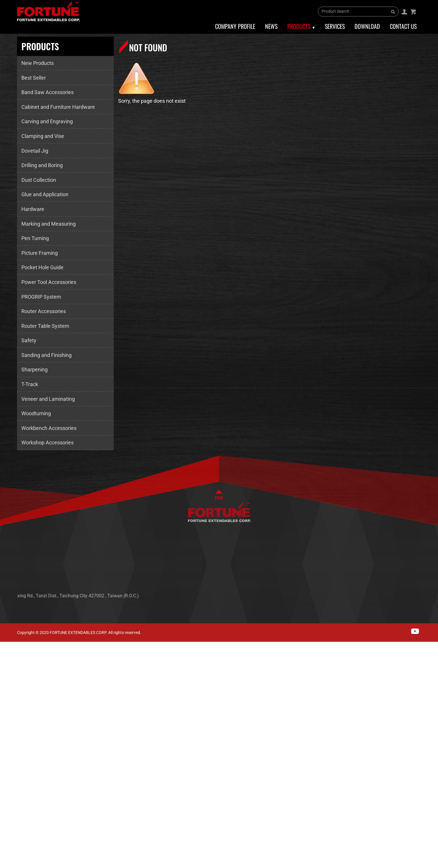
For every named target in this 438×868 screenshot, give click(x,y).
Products (299, 26)
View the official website (58, 725)
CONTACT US (406, 587)
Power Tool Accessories (49, 282)
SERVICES (402, 578)
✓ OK (185, 864)
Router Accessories (44, 311)
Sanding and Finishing (46, 355)
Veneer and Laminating (48, 399)
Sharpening (35, 370)
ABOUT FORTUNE (410, 552)
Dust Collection (39, 180)
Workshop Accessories (47, 443)
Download (367, 26)
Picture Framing (40, 253)
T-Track (30, 384)
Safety (29, 340)
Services (335, 26)
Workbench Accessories (49, 428)
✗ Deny (9, 672)
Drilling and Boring (42, 165)
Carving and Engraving (47, 121)
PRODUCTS (404, 570)
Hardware (33, 209)
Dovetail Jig (35, 151)
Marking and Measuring (49, 224)
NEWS (398, 561)
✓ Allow (9, 664)
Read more (15, 725)
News (271, 26)
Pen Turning (35, 238)
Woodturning (36, 413)
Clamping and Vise (43, 136)
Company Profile (235, 26)
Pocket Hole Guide (42, 267)
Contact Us (403, 26)
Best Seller (34, 78)
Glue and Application (45, 194)
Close (6, 646)
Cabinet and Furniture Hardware (58, 107)
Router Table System (45, 326)
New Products (38, 63)
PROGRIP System (41, 297)
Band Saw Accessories (47, 92)
